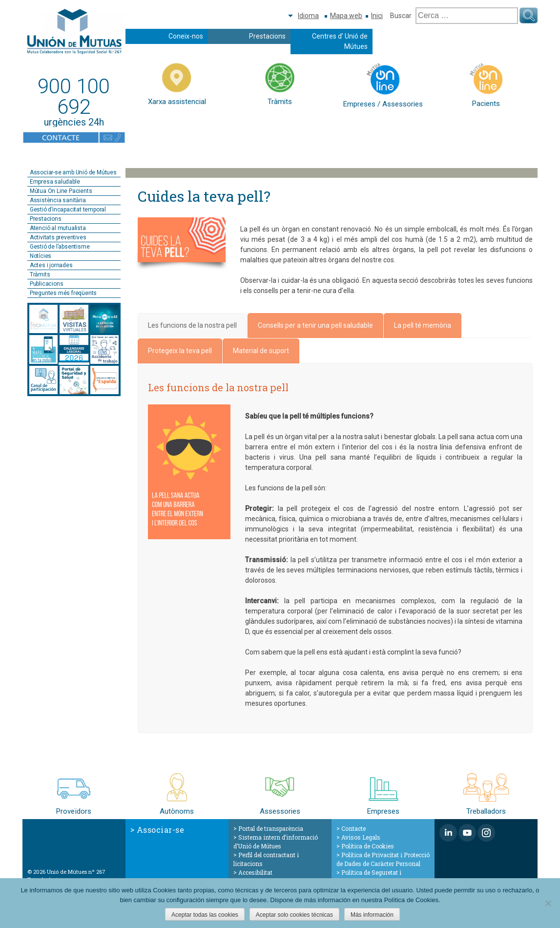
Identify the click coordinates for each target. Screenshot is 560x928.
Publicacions (47, 284)
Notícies (41, 256)
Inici (377, 16)
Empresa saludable (55, 182)
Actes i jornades (51, 265)
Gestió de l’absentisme (60, 247)
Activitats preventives (58, 237)
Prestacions (267, 36)
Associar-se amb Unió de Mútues (73, 172)
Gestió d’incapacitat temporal (68, 210)
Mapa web (346, 16)
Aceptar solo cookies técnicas (294, 915)
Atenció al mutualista (58, 228)
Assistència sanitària (58, 200)
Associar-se (161, 830)
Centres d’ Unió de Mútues (340, 41)
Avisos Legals (361, 837)
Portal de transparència (271, 828)
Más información (372, 915)
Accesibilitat (255, 872)
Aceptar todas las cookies (205, 915)
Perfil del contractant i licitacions (266, 859)
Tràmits (40, 274)
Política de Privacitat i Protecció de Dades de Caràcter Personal (383, 859)
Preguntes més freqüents (63, 293)
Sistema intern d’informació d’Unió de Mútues (276, 842)
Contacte (353, 828)
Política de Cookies (368, 846)
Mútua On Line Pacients (61, 191)
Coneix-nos (186, 36)
